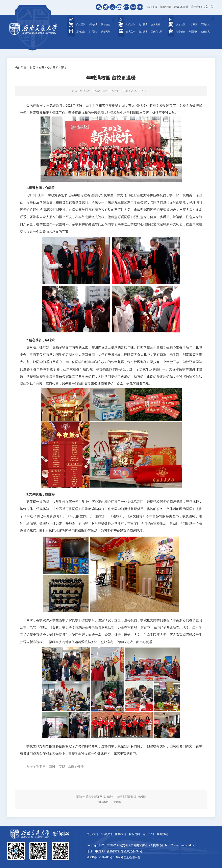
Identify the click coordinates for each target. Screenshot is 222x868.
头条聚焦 (106, 32)
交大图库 (143, 25)
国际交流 (205, 25)
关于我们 (196, 7)
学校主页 (152, 7)
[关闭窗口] (119, 802)
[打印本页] (103, 802)
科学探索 (193, 25)
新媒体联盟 (181, 7)
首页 (33, 68)
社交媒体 (131, 25)
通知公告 (81, 32)
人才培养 (181, 25)
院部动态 (106, 25)
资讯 (41, 68)
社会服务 (181, 32)
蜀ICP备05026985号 (100, 857)
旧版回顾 (166, 7)
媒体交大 (93, 25)
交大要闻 (81, 25)
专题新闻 (193, 32)
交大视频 (155, 25)
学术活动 (93, 32)
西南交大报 (157, 32)
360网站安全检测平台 (127, 857)
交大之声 (131, 32)
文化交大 (205, 32)
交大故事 (143, 32)
